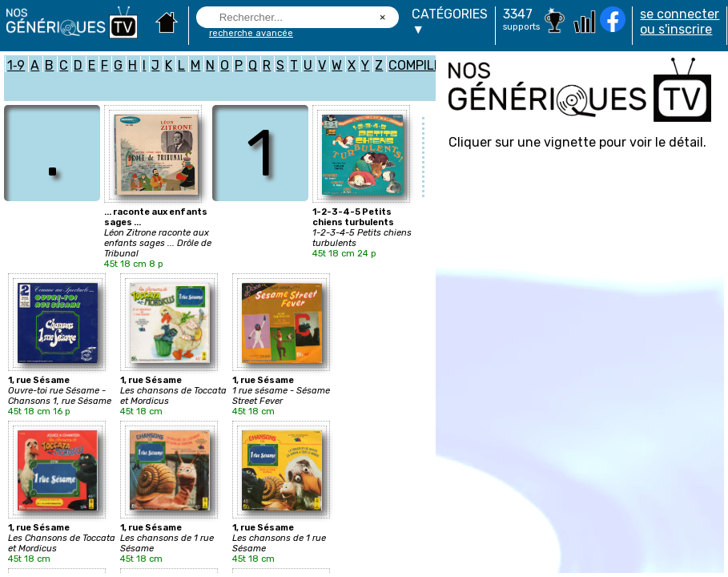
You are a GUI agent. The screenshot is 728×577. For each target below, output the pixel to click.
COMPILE (415, 65)
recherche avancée (251, 33)
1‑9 (16, 65)
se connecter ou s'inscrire (680, 22)
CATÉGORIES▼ (450, 22)
